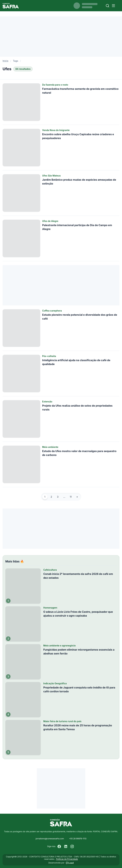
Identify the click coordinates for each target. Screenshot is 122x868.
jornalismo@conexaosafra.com (50, 839)
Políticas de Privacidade (67, 859)
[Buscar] (108, 6)
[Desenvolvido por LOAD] (70, 863)
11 (71, 497)
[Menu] (113, 6)
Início (5, 61)
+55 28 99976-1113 (78, 839)
